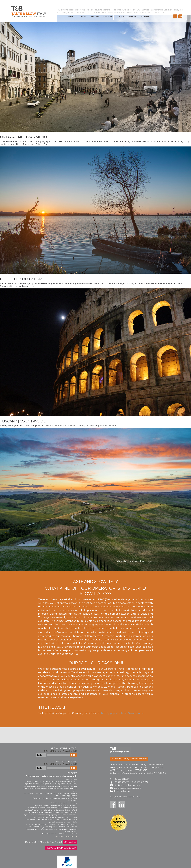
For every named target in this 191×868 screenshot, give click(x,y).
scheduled (108, 16)
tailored (95, 16)
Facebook (113, 804)
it (175, 16)
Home (71, 16)
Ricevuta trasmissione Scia (61, 848)
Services (132, 16)
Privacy (72, 773)
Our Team (144, 16)
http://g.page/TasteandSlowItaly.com (123, 713)
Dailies (83, 16)
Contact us (70, 842)
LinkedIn (122, 804)
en (180, 16)
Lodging (120, 16)
